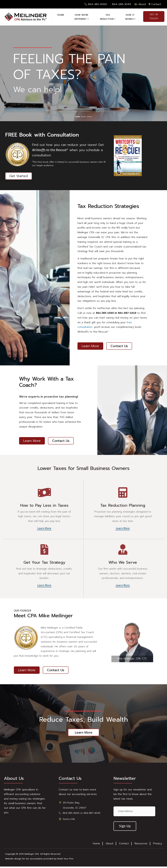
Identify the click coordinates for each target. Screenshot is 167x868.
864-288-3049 (121, 4)
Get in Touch (154, 16)
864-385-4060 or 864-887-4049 (82, 814)
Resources (141, 845)
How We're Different (81, 17)
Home (61, 15)
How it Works (130, 17)
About (140, 4)
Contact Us (119, 348)
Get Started (19, 178)
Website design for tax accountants (24, 860)
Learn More (90, 348)
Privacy (158, 845)
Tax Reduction (107, 17)
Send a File (69, 820)
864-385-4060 (96, 4)
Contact (155, 4)
